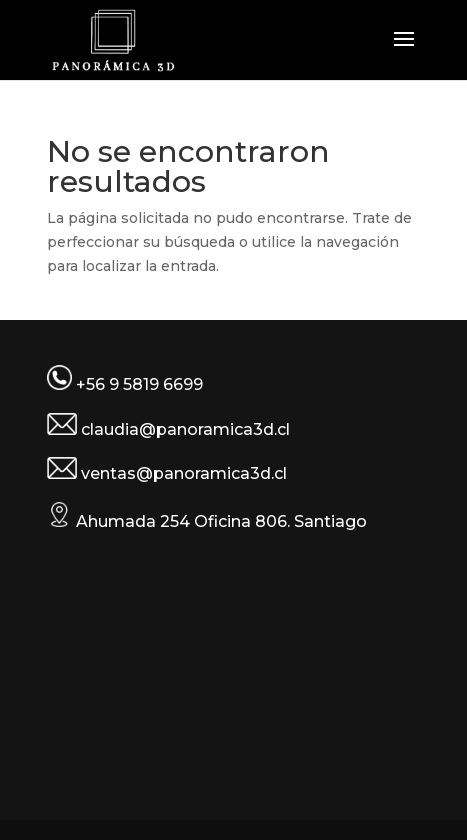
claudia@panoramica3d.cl (185, 429)
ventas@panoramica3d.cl (184, 473)
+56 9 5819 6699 (139, 384)
